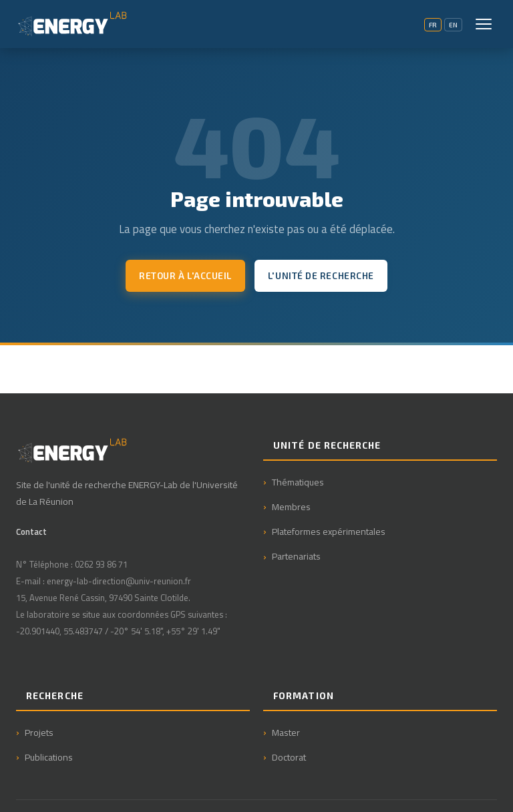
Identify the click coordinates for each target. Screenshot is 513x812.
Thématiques (298, 482)
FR (433, 25)
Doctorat (289, 757)
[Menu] (484, 24)
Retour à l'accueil (185, 275)
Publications (49, 757)
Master (286, 732)
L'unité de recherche (321, 275)
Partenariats (296, 556)
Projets (39, 732)
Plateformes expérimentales (329, 531)
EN (453, 25)
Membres (291, 506)
